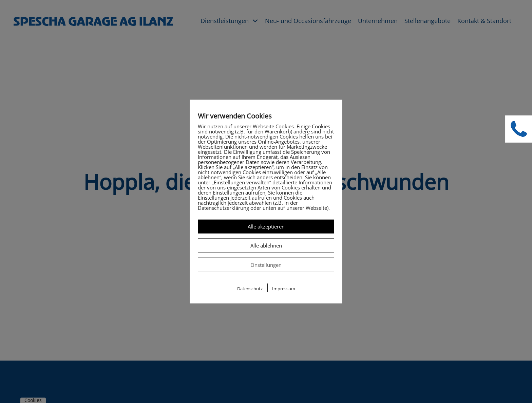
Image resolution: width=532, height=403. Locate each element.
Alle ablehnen (266, 245)
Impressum (284, 289)
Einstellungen (266, 265)
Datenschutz (250, 289)
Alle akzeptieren (266, 226)
